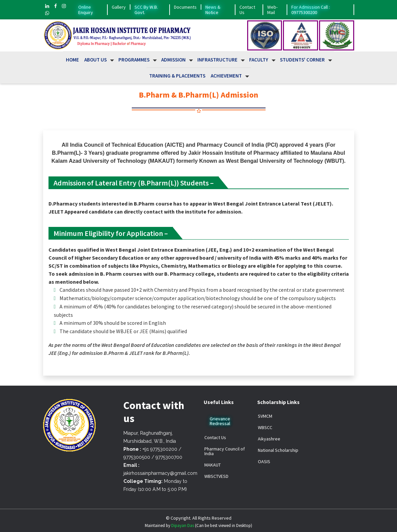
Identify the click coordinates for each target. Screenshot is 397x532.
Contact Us (247, 10)
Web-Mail (272, 10)
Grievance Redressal (220, 421)
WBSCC (265, 427)
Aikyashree (269, 439)
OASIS (264, 461)
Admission (173, 60)
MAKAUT (213, 465)
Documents (185, 7)
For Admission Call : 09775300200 (311, 10)
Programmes (134, 60)
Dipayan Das (183, 525)
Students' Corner (302, 60)
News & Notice (213, 10)
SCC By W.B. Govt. (146, 10)
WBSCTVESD (216, 476)
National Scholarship (278, 450)
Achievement (226, 76)
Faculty (259, 60)
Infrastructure (217, 60)
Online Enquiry (86, 10)
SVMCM (265, 416)
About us (95, 60)
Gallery (119, 7)
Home (72, 60)
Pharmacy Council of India (225, 451)
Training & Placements (177, 76)
